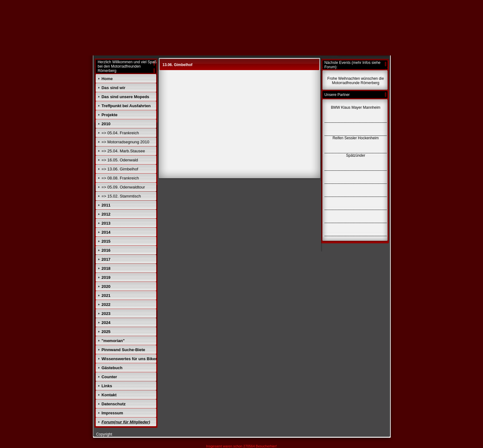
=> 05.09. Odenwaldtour (123, 187)
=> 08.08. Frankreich (120, 178)
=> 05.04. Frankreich (120, 133)
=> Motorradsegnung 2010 (125, 142)
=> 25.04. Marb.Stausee (123, 151)
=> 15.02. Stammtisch (121, 196)
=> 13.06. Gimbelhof (120, 169)
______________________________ (355, 234)
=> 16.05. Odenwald (120, 160)
